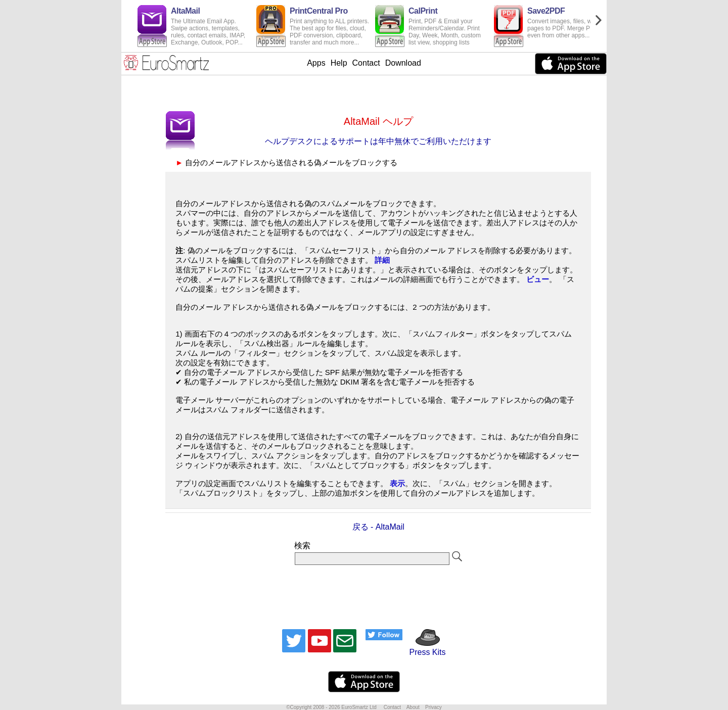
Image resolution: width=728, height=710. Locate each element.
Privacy (434, 707)
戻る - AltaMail (378, 527)
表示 (397, 483)
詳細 (382, 260)
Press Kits (424, 648)
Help (339, 63)
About (413, 707)
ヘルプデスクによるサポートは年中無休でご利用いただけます (378, 141)
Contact (366, 63)
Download (403, 63)
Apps (316, 63)
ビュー (538, 279)
